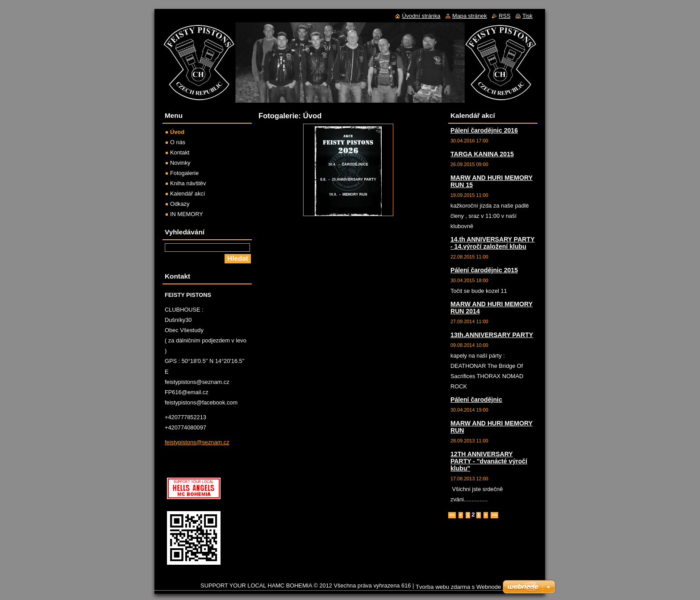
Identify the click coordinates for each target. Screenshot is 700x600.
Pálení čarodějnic (476, 400)
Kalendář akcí (187, 194)
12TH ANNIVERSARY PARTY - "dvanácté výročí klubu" (489, 461)
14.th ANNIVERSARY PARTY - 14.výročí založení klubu (493, 243)
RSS (504, 16)
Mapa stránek (470, 16)
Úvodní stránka (421, 16)
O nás (178, 142)
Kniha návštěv (188, 183)
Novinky (180, 163)
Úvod (177, 132)
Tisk (527, 16)
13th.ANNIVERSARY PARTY (492, 335)
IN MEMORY (187, 214)
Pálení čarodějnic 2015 (484, 270)
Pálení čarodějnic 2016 (484, 130)
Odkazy (180, 204)
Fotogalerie (184, 173)
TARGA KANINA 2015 (482, 154)
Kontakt (180, 152)
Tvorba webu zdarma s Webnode (458, 587)
